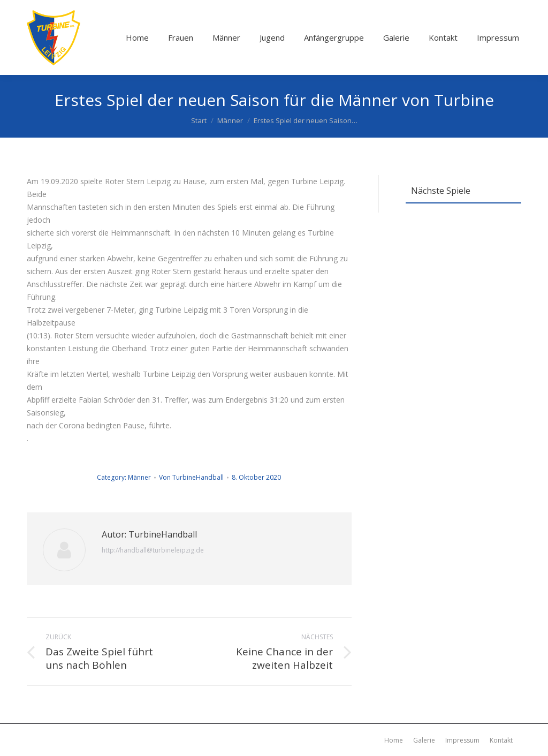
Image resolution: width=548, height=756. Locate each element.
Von (191, 477)
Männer (230, 120)
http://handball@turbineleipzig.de (153, 550)
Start (199, 120)
